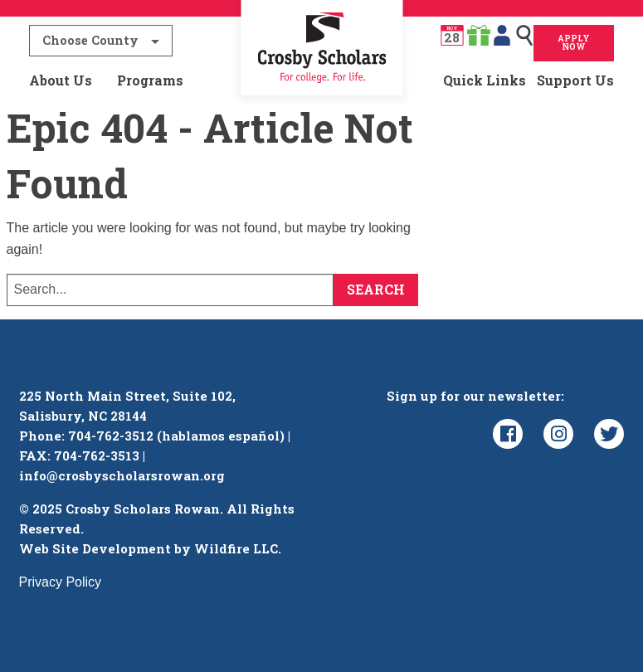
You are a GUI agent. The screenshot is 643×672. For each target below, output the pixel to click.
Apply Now (574, 43)
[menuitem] (322, 80)
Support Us (575, 80)
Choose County (90, 40)
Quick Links (485, 80)
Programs (150, 80)
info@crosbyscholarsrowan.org (122, 475)
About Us (61, 80)
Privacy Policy (61, 582)
